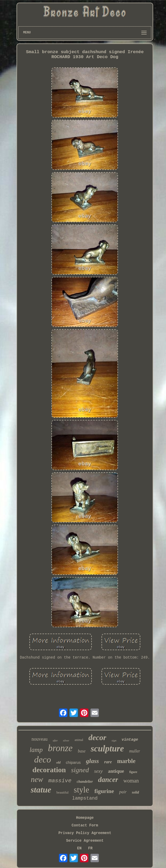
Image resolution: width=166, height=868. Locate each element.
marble (126, 761)
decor (97, 737)
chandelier (85, 782)
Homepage (85, 818)
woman (131, 781)
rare (108, 762)
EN (79, 848)
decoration (49, 770)
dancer (108, 780)
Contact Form (85, 825)
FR (90, 848)
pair (123, 792)
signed (80, 770)
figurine (104, 791)
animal (79, 740)
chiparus (73, 762)
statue (41, 790)
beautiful (62, 792)
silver (66, 740)
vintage (130, 740)
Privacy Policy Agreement (85, 833)
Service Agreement (85, 841)
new (37, 779)
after (55, 741)
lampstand (85, 798)
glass (92, 761)
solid (135, 792)
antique (116, 771)
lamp (36, 750)
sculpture (107, 749)
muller (135, 751)
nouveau (39, 739)
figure (133, 772)
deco (42, 759)
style (81, 790)
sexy (98, 771)
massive (60, 781)
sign (114, 740)
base (82, 751)
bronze (60, 748)
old (58, 762)
